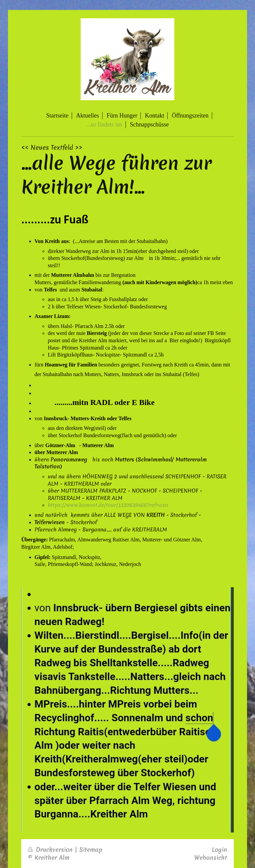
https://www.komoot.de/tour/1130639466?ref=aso (108, 505)
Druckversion (51, 850)
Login (219, 850)
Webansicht (211, 858)
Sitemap (91, 850)
